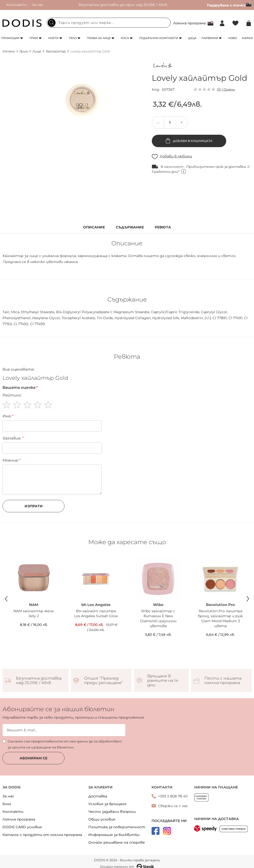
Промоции (10, 38)
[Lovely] (163, 66)
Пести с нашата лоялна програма (223, 681)
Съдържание (130, 227)
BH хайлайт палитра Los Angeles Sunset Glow (96, 613)
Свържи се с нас (173, 806)
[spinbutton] (170, 123)
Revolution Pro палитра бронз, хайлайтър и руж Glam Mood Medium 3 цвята (220, 618)
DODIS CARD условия (22, 827)
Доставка (98, 796)
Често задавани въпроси (112, 812)
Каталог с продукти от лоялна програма (42, 835)
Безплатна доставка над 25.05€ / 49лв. (39, 681)
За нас (38, 5)
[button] (182, 123)
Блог (7, 804)
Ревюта (163, 227)
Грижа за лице (99, 38)
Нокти (53, 38)
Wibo (158, 605)
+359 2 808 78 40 (173, 796)
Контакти (17, 5)
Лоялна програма (189, 23)
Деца (192, 38)
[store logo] (22, 23)
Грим (34, 38)
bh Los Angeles (96, 605)
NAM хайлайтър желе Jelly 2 (34, 613)
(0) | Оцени (226, 89)
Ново (233, 38)
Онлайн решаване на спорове (117, 842)
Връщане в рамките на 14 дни (163, 681)
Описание (94, 227)
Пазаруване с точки (229, 5)
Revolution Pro (220, 605)
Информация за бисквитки (114, 835)
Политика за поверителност (117, 827)
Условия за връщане (107, 804)
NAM (34, 605)
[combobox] (109, 23)
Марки (247, 38)
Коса (125, 38)
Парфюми (210, 38)
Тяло (73, 38)
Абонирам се (33, 758)
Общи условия (102, 819)
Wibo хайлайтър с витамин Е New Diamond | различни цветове (158, 618)
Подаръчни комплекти (159, 38)
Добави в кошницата (192, 141)
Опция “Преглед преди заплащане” (104, 681)
